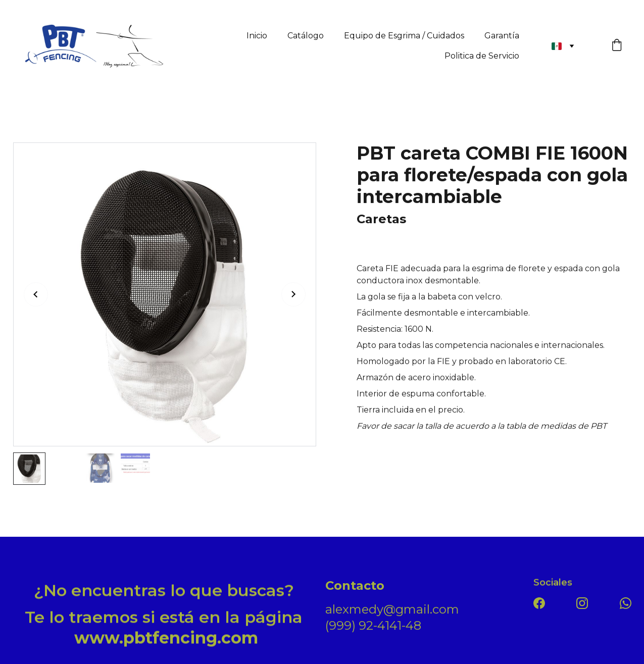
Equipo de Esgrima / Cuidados (404, 36)
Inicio (257, 36)
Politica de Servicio (482, 56)
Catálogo (306, 36)
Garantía (502, 36)
